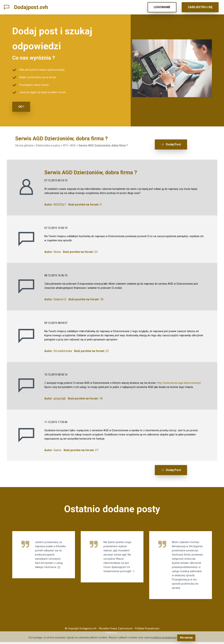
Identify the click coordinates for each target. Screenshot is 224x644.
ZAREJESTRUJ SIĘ (200, 7)
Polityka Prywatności (147, 631)
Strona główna (24, 145)
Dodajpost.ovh (31, 7)
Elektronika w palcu (48, 145)
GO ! (21, 107)
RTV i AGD (69, 145)
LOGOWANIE (162, 7)
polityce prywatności (165, 638)
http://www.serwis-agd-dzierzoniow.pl (179, 382)
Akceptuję (186, 638)
